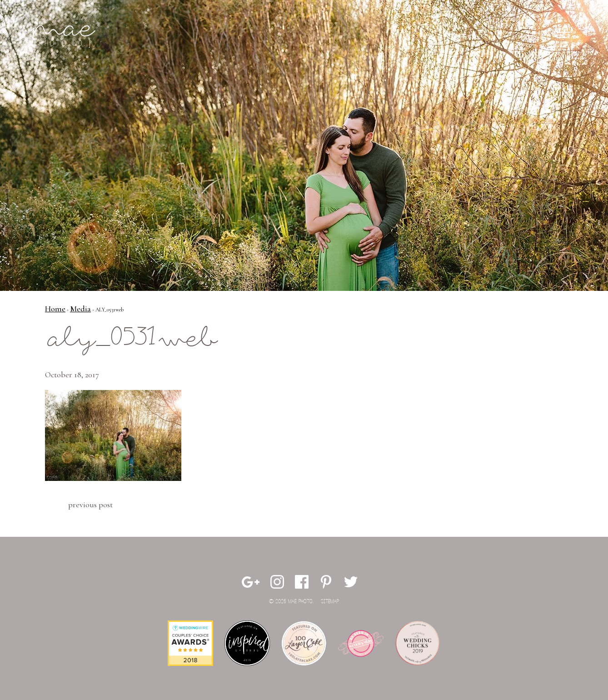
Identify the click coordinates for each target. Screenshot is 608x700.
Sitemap (330, 602)
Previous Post (90, 505)
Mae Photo (65, 36)
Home (55, 309)
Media (80, 309)
